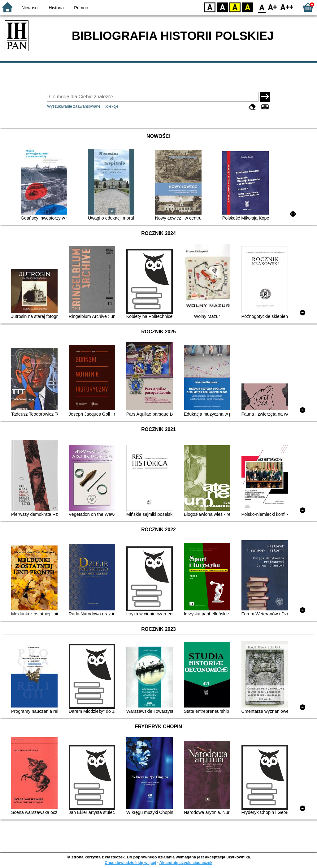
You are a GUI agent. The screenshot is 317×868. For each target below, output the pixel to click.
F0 (262, 7)
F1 (273, 7)
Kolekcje (111, 106)
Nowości (30, 8)
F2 (287, 7)
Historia (56, 8)
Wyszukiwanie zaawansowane (74, 106)
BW (223, 7)
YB (235, 7)
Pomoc (81, 8)
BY (248, 7)
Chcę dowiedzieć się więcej (130, 863)
